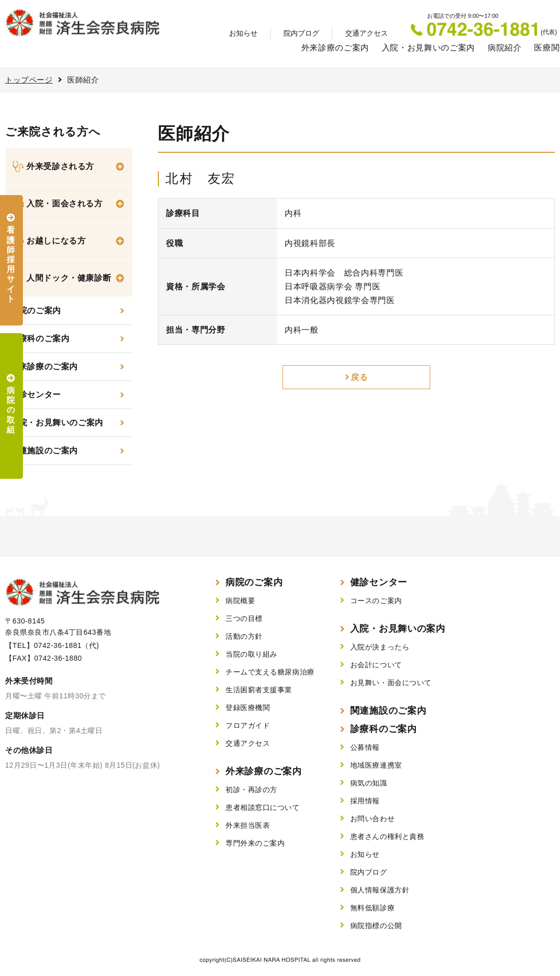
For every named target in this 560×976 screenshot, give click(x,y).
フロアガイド (248, 725)
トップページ (29, 80)
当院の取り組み (251, 654)
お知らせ (243, 33)
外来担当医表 (248, 825)
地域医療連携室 (376, 765)
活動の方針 (244, 636)
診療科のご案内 (40, 338)
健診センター (36, 395)
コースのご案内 (376, 601)
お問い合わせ (372, 819)
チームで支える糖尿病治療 (270, 672)
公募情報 (365, 747)
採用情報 (365, 801)
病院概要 (240, 601)
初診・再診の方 (251, 790)
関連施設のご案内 (44, 451)
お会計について (376, 665)
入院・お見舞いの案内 (398, 629)
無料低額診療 (372, 908)
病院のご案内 (254, 582)
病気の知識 (369, 783)
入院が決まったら (380, 647)
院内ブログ (301, 33)
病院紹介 (505, 48)
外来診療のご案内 (335, 48)
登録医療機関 (248, 708)
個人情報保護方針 (380, 890)
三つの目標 (244, 618)
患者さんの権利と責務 (387, 836)
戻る (359, 377)
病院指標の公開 (376, 926)
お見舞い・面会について (391, 683)
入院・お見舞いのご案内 (428, 48)
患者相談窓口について (263, 807)
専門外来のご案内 (255, 843)
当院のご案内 (36, 310)
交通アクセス (367, 33)
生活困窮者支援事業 (259, 690)
